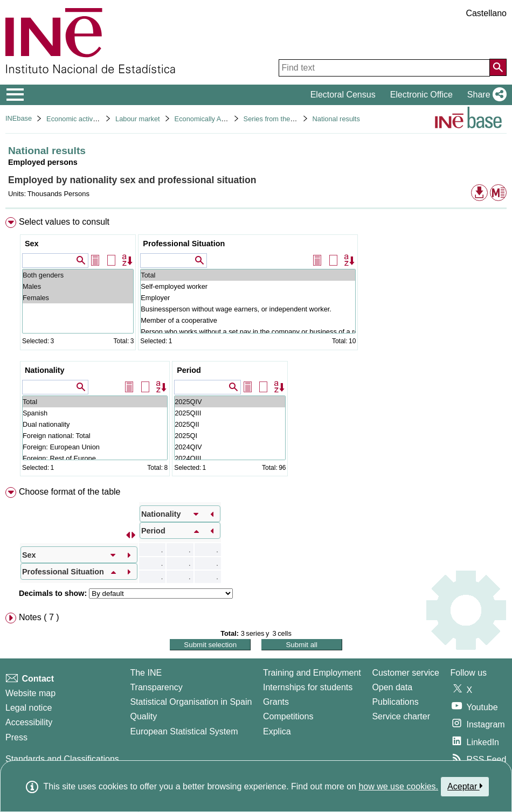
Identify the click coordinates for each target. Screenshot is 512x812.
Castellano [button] (486, 13)
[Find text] (384, 68)
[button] (485, 95)
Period (189, 370)
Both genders (78, 275)
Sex (32, 244)
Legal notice (29, 708)
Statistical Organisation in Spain (191, 702)
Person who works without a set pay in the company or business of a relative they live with (248, 332)
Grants (276, 702)
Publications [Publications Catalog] (395, 702)
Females (78, 298)
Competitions (288, 716)
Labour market (138, 119)
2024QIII (230, 458)
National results (336, 119)
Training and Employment (312, 673)
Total (248, 275)
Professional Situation (184, 244)
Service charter (401, 716)
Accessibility (29, 722)
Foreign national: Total (95, 436)
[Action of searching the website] (498, 67)
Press (16, 737)
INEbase (19, 118)
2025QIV (230, 402)
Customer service (405, 673)
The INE (146, 673)
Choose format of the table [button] (70, 492)
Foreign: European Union (95, 447)
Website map (30, 693)
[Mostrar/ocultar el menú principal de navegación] (15, 95)
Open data (392, 687)
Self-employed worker (248, 286)
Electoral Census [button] (343, 95)
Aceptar (465, 786)
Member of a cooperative (248, 320)
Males (78, 286)
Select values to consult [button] (64, 222)
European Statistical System (184, 731)
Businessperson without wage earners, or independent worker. (248, 309)
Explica (277, 731)
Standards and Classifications (62, 759)
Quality (143, 716)
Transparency (156, 687)
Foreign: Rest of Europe (95, 458)
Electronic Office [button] (421, 95)
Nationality (45, 370)
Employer (248, 298)
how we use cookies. (398, 786)
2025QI (230, 436)
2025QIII (230, 413)
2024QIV (230, 447)
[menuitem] (256, 349)
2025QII (230, 424)
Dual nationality (95, 424)
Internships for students (308, 687)
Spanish (95, 413)
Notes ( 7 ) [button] (39, 617)
